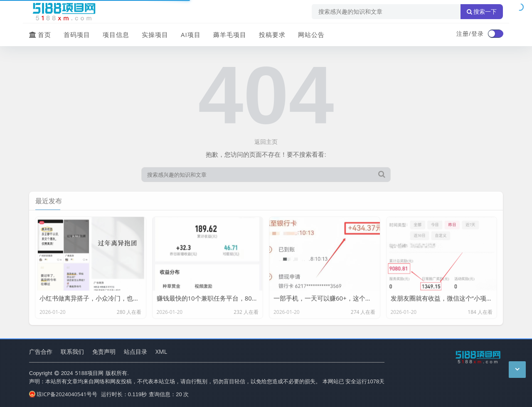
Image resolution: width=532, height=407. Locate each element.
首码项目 (77, 35)
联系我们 (72, 351)
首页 (40, 35)
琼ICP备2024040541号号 (63, 394)
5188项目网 (90, 373)
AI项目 (191, 35)
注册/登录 (470, 33)
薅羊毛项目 (230, 35)
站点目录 (135, 351)
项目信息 (116, 35)
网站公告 (311, 35)
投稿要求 (272, 35)
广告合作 (41, 351)
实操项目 (155, 35)
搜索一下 (482, 12)
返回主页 (266, 142)
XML (161, 351)
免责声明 (104, 351)
